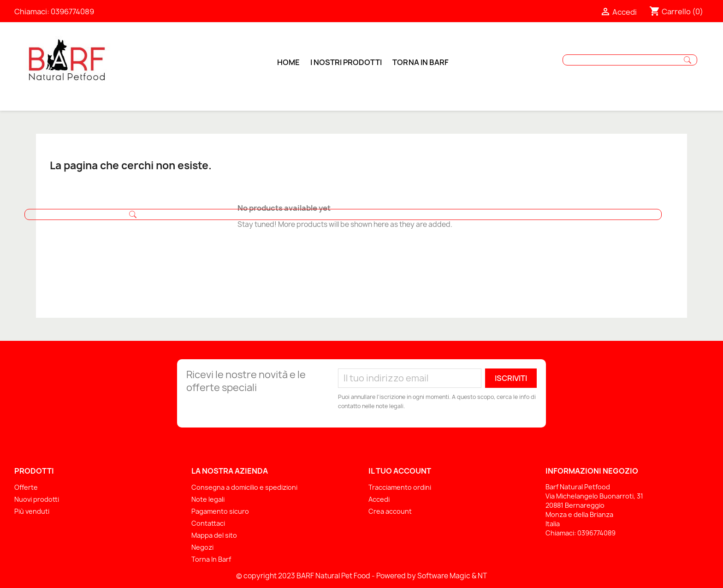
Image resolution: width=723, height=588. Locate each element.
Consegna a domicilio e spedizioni (244, 487)
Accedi (379, 499)
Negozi (202, 547)
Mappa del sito (214, 535)
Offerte (26, 487)
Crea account (390, 511)
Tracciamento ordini (400, 487)
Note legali (208, 499)
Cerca (687, 60)
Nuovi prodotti (37, 499)
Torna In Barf (211, 559)
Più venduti (32, 511)
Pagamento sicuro (220, 511)
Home (288, 62)
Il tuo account (400, 471)
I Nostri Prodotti (346, 62)
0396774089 (72, 12)
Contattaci (208, 523)
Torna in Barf (421, 62)
